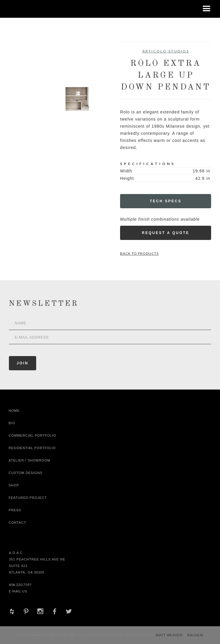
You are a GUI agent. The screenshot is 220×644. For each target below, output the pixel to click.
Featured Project (28, 498)
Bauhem (195, 635)
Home (14, 411)
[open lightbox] (32, 68)
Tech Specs (166, 201)
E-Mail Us (18, 591)
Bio (12, 423)
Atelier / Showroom (30, 460)
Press (15, 510)
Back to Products (139, 253)
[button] (207, 9)
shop (14, 485)
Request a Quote (165, 233)
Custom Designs (25, 473)
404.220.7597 (20, 585)
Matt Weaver (170, 635)
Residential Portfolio (32, 448)
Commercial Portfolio (32, 435)
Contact (17, 523)
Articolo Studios (166, 51)
